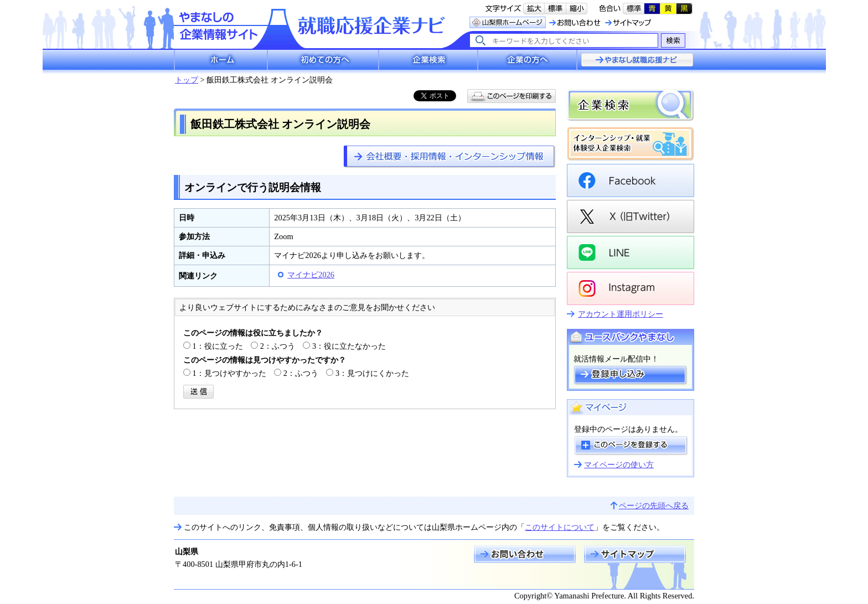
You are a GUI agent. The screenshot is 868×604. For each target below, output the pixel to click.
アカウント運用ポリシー (621, 314)
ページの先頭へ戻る (654, 505)
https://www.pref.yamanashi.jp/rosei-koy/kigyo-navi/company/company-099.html (449, 157)
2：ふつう (278, 346)
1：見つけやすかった (229, 373)
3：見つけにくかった (372, 373)
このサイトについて (560, 527)
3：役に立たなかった (349, 346)
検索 (673, 40)
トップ (187, 80)
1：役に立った (218, 346)
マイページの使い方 (619, 464)
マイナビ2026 (311, 275)
